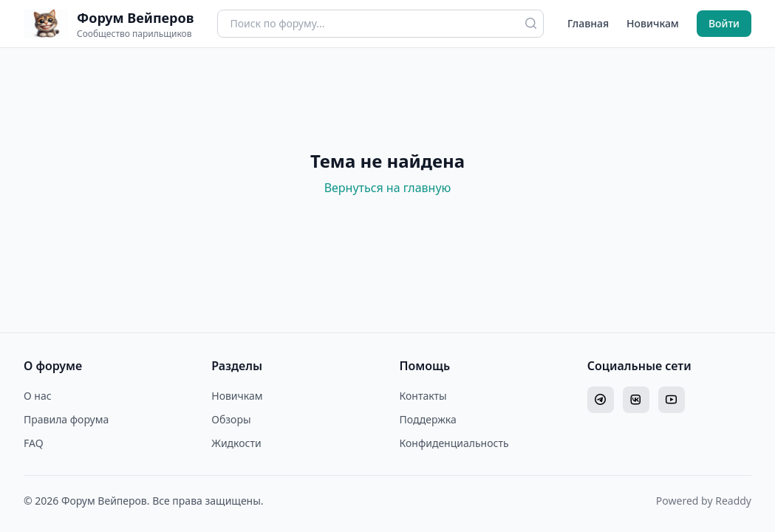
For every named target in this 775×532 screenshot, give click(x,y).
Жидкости (236, 443)
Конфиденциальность (454, 443)
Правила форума (66, 419)
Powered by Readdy (704, 501)
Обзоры (231, 419)
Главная (588, 23)
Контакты (423, 396)
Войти (724, 23)
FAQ (34, 443)
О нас (38, 396)
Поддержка (428, 419)
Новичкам (653, 23)
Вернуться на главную (388, 188)
